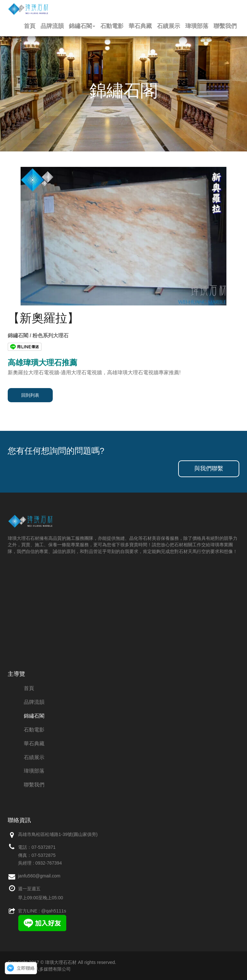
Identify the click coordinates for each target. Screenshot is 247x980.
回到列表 (30, 395)
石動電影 (112, 26)
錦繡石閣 (82, 26)
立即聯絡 (26, 968)
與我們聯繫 (209, 468)
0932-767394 (49, 863)
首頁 (30, 26)
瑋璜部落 (197, 26)
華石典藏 (140, 26)
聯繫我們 (225, 26)
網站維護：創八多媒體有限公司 (39, 969)
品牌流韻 (52, 26)
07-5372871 (44, 847)
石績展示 (169, 26)
